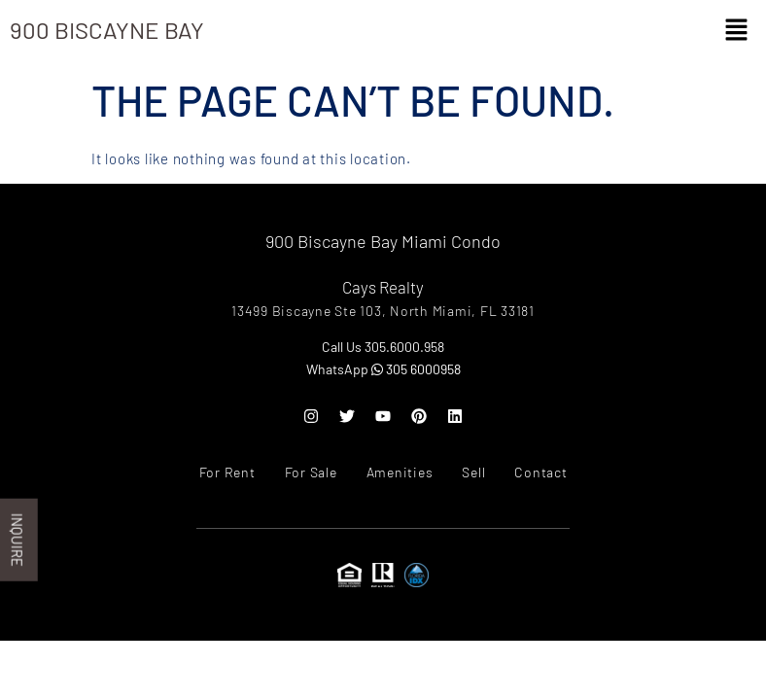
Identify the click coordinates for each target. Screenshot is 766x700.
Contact (540, 472)
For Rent (227, 472)
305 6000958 (416, 369)
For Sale (311, 472)
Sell (473, 472)
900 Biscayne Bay (107, 30)
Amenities (400, 472)
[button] (737, 30)
